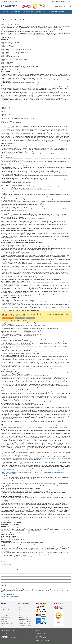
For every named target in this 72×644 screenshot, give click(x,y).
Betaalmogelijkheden (6, 618)
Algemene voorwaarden (6, 624)
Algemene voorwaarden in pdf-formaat (10, 24)
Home (2, 16)
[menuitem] (6, 12)
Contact (17, 1)
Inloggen (53, 1)
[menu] (36, 12)
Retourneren (11, 1)
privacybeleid (5, 316)
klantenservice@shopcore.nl (7, 631)
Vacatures (3, 626)
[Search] (67, 6)
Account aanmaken (62, 1)
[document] (36, 317)
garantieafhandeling (27, 626)
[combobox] (61, 6)
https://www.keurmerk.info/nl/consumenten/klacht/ (45, 462)
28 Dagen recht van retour (25, 622)
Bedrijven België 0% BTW (25, 624)
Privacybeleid (4, 622)
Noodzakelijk (6, 320)
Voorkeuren (25, 320)
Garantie (3, 614)
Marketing (18, 320)
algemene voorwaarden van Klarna (47, 28)
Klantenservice (4, 1)
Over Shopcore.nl (5, 610)
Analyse (12, 320)
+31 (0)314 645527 (5, 633)
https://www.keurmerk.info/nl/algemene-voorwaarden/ (36, 491)
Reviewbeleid (4, 620)
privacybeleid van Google (20, 316)
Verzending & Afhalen (6, 616)
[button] (69, 1)
